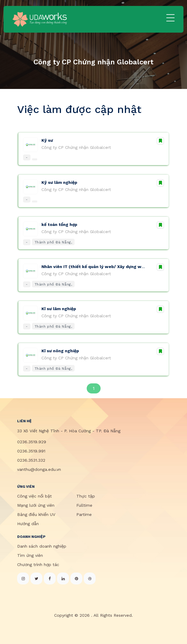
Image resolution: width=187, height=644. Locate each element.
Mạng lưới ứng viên (36, 505)
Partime (84, 514)
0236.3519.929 (32, 442)
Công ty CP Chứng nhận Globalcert (76, 147)
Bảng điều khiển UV (36, 514)
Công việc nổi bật (34, 496)
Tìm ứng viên (30, 555)
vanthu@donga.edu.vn (39, 469)
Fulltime (84, 505)
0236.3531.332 (31, 460)
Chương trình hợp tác (38, 565)
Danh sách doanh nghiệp (42, 546)
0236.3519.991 (31, 451)
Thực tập (86, 496)
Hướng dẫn (28, 524)
